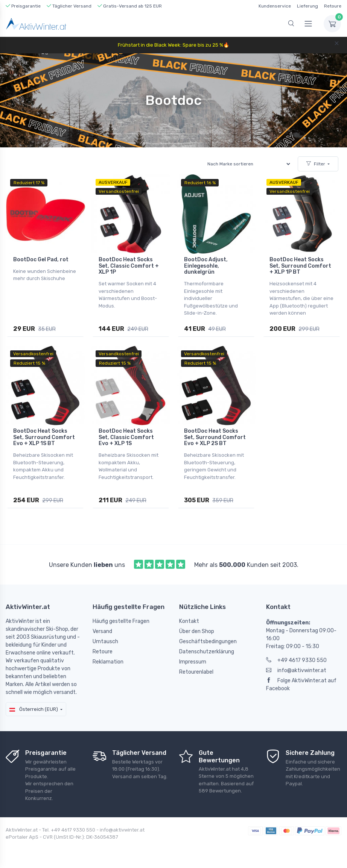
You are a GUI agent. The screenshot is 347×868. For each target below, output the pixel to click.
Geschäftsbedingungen (208, 642)
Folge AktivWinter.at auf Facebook (301, 685)
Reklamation (108, 662)
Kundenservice (275, 6)
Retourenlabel (196, 672)
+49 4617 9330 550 (296, 660)
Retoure (333, 6)
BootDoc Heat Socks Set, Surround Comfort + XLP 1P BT (300, 266)
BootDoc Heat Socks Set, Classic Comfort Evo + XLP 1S (126, 437)
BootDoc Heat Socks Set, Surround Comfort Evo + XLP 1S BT (44, 437)
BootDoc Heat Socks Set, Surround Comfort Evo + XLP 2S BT (215, 437)
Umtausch (105, 642)
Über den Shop (197, 631)
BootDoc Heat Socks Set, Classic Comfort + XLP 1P (129, 266)
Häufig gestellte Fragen (121, 621)
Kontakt (189, 621)
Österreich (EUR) (34, 709)
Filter (316, 164)
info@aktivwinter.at (296, 670)
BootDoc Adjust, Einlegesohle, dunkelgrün (206, 266)
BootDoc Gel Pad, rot (41, 260)
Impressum (193, 662)
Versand (102, 631)
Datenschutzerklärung (207, 652)
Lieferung (307, 6)
